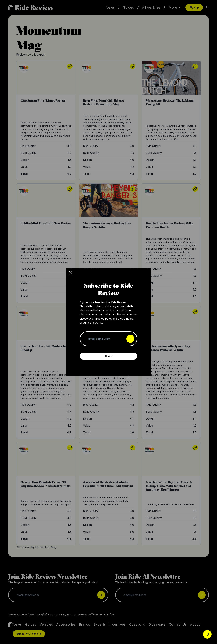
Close (108, 356)
